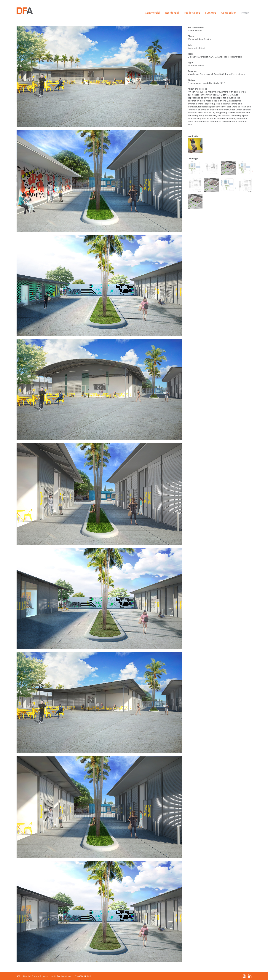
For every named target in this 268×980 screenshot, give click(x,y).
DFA (19, 976)
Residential (172, 13)
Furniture (211, 13)
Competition (229, 13)
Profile (245, 13)
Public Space (192, 13)
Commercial (153, 13)
